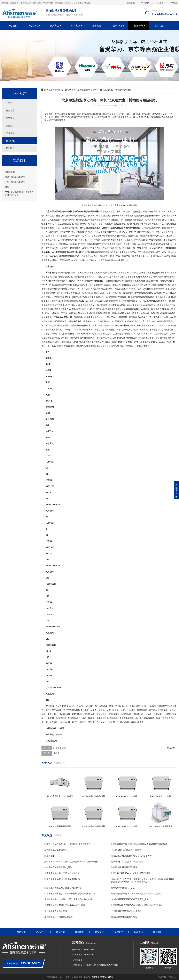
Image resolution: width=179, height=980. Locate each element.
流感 (104, 240)
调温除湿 (125, 714)
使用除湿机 (67, 334)
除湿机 (77, 317)
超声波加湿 (171, 714)
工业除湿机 (53, 714)
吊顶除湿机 (102, 714)
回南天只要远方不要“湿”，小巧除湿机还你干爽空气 (67, 844)
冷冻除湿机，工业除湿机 (56, 850)
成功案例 (76, 26)
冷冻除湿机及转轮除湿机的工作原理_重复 (130, 899)
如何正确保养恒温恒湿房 (56, 911)
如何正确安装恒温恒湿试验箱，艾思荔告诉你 (131, 856)
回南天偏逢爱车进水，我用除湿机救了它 (63, 879)
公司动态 (69, 90)
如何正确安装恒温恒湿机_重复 (58, 867)
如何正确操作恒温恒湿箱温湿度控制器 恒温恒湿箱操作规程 (71, 862)
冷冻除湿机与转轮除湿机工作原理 (126, 911)
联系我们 (159, 26)
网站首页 (13, 26)
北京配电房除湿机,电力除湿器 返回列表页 (63, 888)
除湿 (105, 216)
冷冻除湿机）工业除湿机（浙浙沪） (127, 850)
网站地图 (159, 3)
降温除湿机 (138, 714)
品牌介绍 (117, 26)
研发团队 (145, 3)
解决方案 (55, 26)
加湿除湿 (70, 220)
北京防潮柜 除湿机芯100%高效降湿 (127, 862)
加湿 (109, 216)
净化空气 (135, 240)
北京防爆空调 (60, 748)
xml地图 (173, 3)
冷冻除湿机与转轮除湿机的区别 (59, 917)
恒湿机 (100, 216)
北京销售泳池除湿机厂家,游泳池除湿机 (62, 873)
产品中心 (34, 26)
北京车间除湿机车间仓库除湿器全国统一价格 (65, 905)
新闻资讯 (138, 26)
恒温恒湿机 (114, 714)
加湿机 (49, 325)
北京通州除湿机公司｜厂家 (123, 888)
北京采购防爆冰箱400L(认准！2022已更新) (130, 873)
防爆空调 (50, 718)
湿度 (44, 220)
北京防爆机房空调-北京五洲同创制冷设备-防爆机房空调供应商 (139, 844)
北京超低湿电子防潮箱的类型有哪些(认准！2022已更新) (136, 905)
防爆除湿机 (65, 714)
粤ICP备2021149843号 (103, 977)
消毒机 (100, 718)
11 (47, 688)
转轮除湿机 (77, 714)
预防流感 (145, 240)
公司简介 (131, 3)
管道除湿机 (89, 714)
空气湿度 (170, 706)
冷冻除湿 (59, 281)
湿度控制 (150, 281)
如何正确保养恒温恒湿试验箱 (124, 867)
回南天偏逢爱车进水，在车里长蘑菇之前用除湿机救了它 (70, 894)
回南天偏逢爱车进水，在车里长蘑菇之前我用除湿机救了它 (137, 894)
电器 (134, 706)
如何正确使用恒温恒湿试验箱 (124, 917)
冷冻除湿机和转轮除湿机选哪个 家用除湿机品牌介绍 (68, 899)
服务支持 (96, 26)
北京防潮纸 (49, 856)
